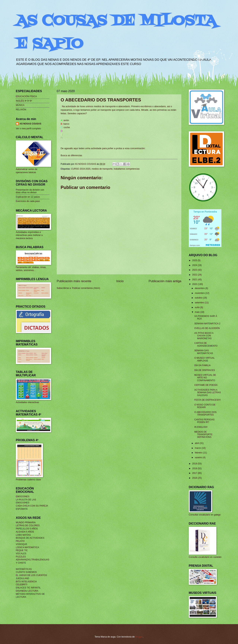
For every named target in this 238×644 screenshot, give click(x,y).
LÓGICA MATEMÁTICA (27, 547)
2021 (195, 280)
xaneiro (199, 458)
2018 (195, 468)
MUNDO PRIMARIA (26, 523)
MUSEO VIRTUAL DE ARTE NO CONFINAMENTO (205, 378)
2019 (195, 464)
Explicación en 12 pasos (28, 197)
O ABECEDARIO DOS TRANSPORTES (205, 413)
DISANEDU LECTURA (27, 591)
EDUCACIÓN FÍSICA (26, 96)
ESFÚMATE (22, 509)
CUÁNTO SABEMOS (26, 572)
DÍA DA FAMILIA (202, 365)
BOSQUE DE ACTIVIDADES (30, 538)
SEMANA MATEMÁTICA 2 (207, 324)
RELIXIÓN (21, 110)
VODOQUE (21, 544)
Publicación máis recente (74, 281)
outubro (199, 298)
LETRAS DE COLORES (28, 525)
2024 (195, 265)
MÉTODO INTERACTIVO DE (30, 594)
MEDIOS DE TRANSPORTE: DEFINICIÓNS (204, 435)
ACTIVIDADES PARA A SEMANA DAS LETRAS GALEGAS (208, 393)
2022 (195, 275)
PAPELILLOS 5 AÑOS (27, 529)
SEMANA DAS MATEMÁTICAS (204, 352)
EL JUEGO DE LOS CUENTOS (31, 575)
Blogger (139, 637)
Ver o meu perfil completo (28, 129)
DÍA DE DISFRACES (205, 370)
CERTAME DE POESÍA (206, 385)
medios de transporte (102, 169)
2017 (195, 473)
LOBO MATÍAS (23, 535)
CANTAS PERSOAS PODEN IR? (204, 421)
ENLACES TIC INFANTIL (28, 588)
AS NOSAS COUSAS (30, 124)
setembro (200, 303)
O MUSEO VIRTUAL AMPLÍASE (205, 359)
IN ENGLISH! (201, 427)
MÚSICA (20, 105)
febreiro (199, 453)
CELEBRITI (22, 585)
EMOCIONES (23, 497)
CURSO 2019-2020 (81, 169)
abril (197, 443)
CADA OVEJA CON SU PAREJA (32, 506)
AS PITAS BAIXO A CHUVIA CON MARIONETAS (204, 336)
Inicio (120, 281)
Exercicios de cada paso (28, 201)
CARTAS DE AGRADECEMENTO (206, 344)
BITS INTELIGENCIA (26, 582)
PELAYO (20, 541)
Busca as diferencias (71, 155)
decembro (200, 288)
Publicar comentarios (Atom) (86, 288)
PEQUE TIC (22, 550)
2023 (195, 270)
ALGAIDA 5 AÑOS (25, 532)
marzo (198, 448)
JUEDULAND (22, 578)
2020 (195, 284)
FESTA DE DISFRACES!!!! (208, 400)
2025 (195, 260)
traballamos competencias (127, 169)
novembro (200, 293)
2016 (195, 478)
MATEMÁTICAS (24, 569)
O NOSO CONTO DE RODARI (205, 406)
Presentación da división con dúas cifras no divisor (30, 191)
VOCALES (21, 554)
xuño (198, 307)
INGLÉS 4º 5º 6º (24, 101)
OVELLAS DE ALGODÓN (207, 328)
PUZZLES (21, 557)
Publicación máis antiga (165, 281)
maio (198, 312)
